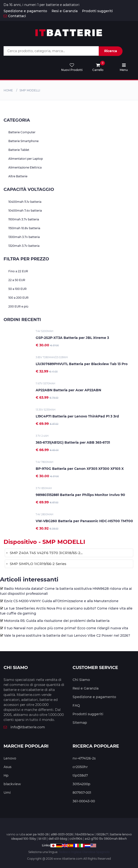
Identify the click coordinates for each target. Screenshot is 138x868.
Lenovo (10, 758)
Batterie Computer (22, 132)
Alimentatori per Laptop (26, 159)
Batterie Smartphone (23, 141)
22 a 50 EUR (17, 280)
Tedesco (65, 852)
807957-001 (82, 793)
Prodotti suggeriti (97, 11)
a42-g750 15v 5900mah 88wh (106, 839)
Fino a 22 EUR (18, 271)
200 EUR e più (18, 306)
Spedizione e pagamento (25, 11)
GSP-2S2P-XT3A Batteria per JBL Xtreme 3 (72, 338)
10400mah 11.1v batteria (25, 202)
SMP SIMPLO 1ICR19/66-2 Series (38, 564)
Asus (7, 767)
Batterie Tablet (19, 150)
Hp (6, 775)
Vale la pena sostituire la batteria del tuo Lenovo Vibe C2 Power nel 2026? (67, 635)
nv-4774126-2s (84, 758)
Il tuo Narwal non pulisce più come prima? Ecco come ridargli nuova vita (66, 628)
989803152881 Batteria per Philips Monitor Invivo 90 (80, 495)
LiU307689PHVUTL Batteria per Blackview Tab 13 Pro (82, 364)
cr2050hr (80, 767)
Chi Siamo (81, 680)
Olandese (89, 852)
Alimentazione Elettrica (25, 167)
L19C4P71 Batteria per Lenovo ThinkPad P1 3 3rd (77, 416)
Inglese (76, 852)
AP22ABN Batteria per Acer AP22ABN (68, 390)
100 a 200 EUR (18, 298)
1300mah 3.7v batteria (24, 237)
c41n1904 (76, 839)
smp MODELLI (30, 90)
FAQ (76, 705)
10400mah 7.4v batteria (25, 211)
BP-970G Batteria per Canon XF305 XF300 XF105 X (80, 469)
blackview (12, 784)
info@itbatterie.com (24, 727)
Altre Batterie (18, 176)
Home (8, 90)
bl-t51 (42, 839)
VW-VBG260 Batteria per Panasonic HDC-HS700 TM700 (84, 521)
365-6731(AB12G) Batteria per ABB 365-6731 (73, 442)
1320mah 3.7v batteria (24, 246)
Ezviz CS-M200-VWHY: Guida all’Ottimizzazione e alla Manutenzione (61, 601)
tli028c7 (102, 834)
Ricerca (111, 51)
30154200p (81, 784)
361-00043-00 (84, 801)
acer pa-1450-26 (37, 834)
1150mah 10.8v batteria (24, 228)
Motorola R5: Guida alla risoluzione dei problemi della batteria (57, 621)
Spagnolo (103, 852)
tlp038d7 (80, 775)
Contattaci (15, 16)
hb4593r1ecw (85, 834)
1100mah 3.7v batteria (24, 219)
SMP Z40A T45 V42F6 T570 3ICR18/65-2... (46, 553)
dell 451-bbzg (58, 839)
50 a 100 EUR (17, 289)
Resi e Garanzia (65, 11)
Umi (7, 793)
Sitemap (80, 723)
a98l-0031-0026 (62, 834)
